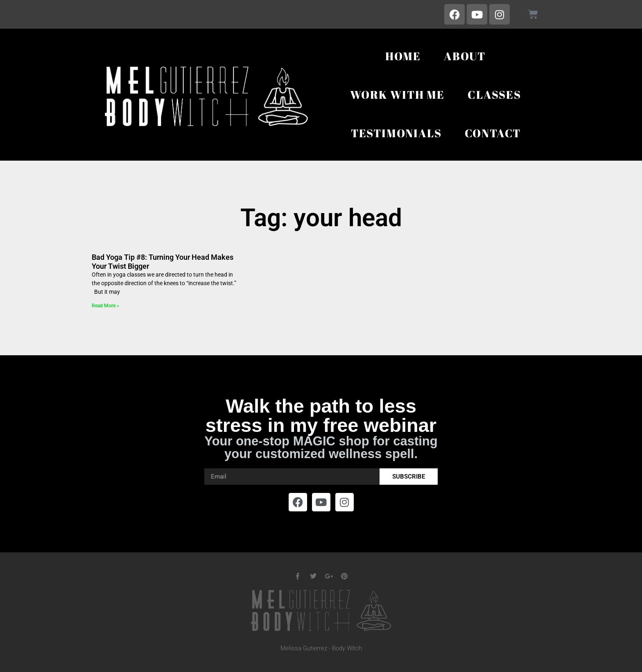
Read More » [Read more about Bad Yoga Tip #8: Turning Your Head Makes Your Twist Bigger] (105, 306)
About (465, 56)
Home (403, 56)
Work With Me (397, 94)
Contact (493, 133)
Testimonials (396, 133)
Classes (494, 94)
